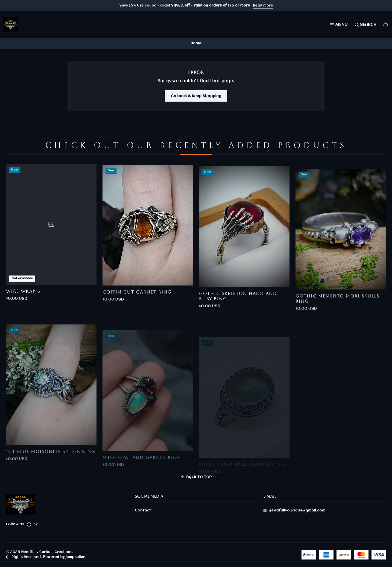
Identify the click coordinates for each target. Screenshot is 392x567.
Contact (143, 510)
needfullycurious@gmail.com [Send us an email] (294, 510)
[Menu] (339, 25)
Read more (263, 6)
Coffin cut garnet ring (137, 316)
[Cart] (386, 25)
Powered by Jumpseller (64, 557)
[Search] (365, 25)
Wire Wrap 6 (23, 311)
